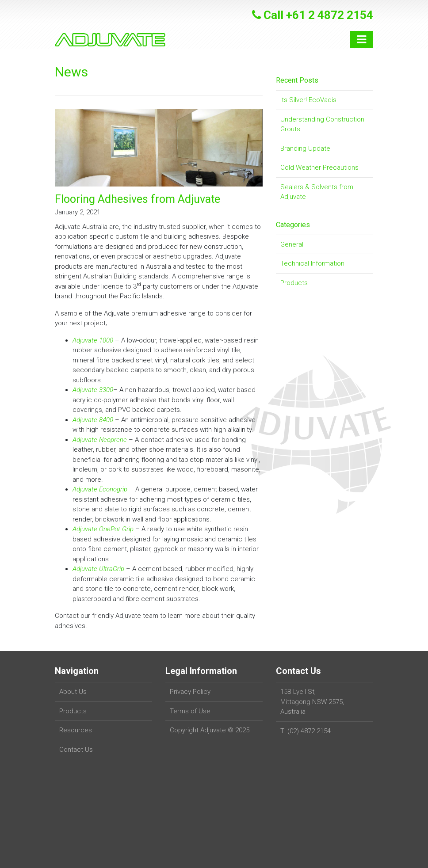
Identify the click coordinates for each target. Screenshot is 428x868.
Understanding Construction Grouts (322, 124)
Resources (76, 730)
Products (294, 283)
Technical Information (312, 263)
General (292, 244)
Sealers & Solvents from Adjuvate (317, 192)
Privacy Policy (190, 692)
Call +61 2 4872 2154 (313, 15)
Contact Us (76, 750)
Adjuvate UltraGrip (98, 569)
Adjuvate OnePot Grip (103, 529)
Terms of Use (190, 711)
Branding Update (305, 148)
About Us (73, 692)
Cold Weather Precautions (319, 168)
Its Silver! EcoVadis (308, 100)
